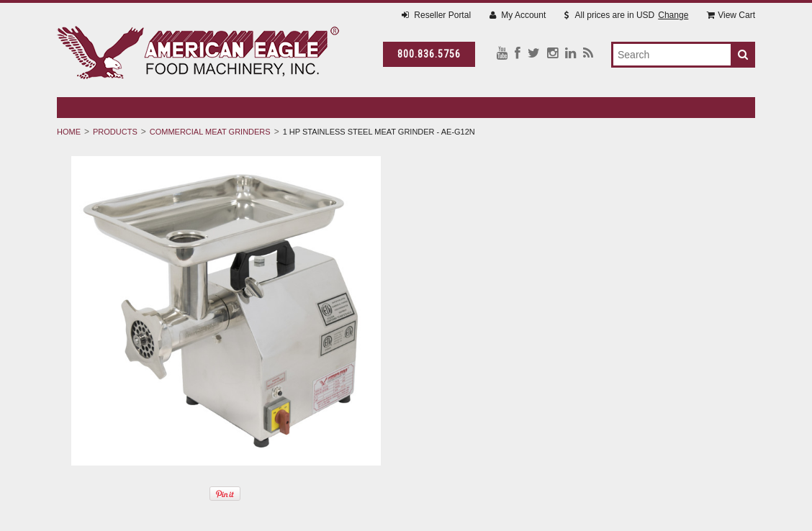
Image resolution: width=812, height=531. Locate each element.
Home (69, 132)
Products (115, 132)
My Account (518, 15)
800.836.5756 (429, 54)
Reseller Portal (436, 15)
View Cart (731, 15)
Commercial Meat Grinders (210, 132)
